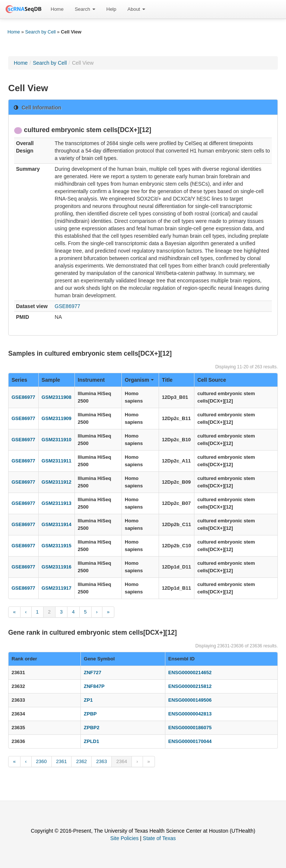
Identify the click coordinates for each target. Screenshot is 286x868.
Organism (139, 380)
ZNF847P (94, 686)
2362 (81, 761)
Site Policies (124, 838)
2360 (42, 761)
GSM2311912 (57, 482)
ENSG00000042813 (190, 714)
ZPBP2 (92, 728)
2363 (101, 761)
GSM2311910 (57, 440)
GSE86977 (68, 306)
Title (167, 380)
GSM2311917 (57, 588)
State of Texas (159, 838)
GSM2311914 (57, 524)
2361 (62, 761)
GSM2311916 (57, 567)
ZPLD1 (91, 741)
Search (85, 9)
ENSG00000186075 (190, 728)
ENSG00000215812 (190, 686)
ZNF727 (93, 672)
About (136, 9)
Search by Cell (41, 32)
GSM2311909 (57, 418)
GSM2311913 (57, 503)
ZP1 (88, 700)
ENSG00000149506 (190, 700)
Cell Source (212, 380)
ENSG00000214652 (190, 672)
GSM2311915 (57, 546)
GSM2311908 (57, 397)
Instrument (91, 380)
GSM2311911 (57, 461)
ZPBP (90, 714)
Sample (51, 380)
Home (57, 9)
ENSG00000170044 (190, 741)
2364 (122, 761)
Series (19, 380)
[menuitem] (57, 9)
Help (112, 9)
